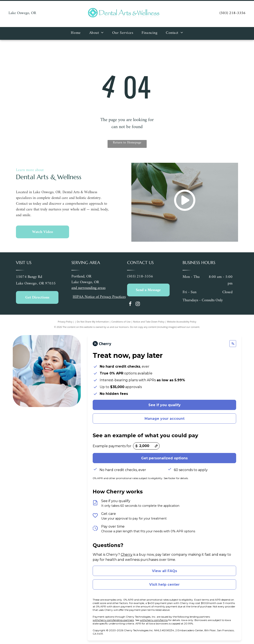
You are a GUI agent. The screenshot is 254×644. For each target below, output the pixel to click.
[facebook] (130, 304)
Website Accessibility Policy (182, 322)
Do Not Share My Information (93, 322)
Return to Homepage (127, 143)
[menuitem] (76, 33)
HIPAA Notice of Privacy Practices (99, 297)
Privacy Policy (65, 322)
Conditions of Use (121, 322)
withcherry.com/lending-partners (113, 620)
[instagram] (138, 304)
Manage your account (165, 419)
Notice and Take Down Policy (149, 322)
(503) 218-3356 (233, 13)
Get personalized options (164, 458)
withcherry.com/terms (154, 620)
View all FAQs (165, 571)
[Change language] (233, 344)
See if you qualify (165, 405)
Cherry (127, 555)
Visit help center (164, 585)
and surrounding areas (88, 288)
